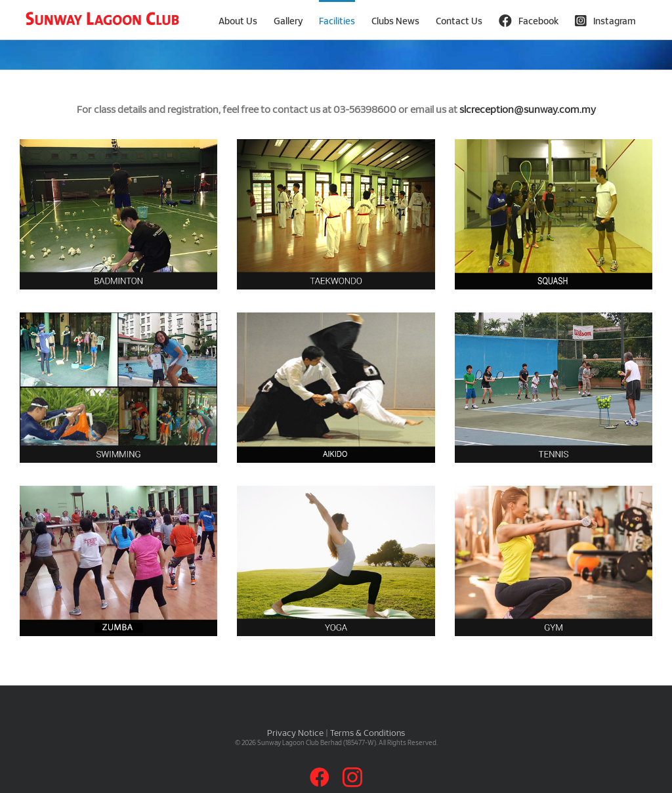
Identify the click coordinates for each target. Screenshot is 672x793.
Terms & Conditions (367, 733)
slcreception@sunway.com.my (528, 109)
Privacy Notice (295, 733)
